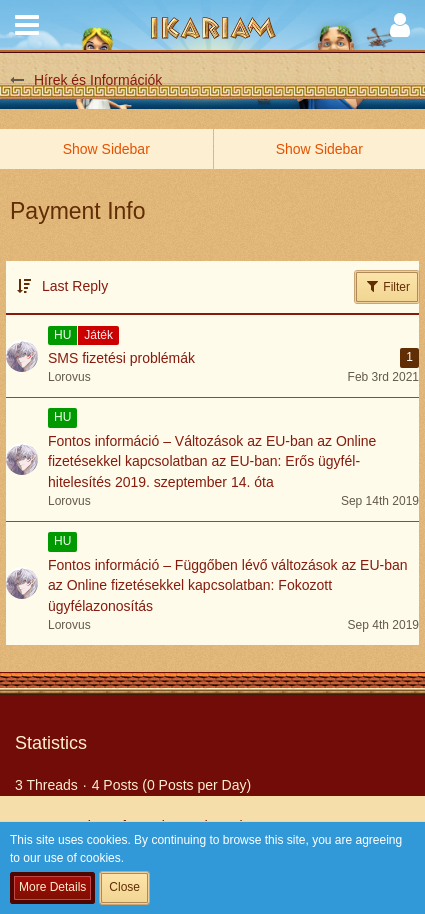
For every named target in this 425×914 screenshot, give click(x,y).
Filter (387, 286)
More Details (52, 887)
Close (124, 887)
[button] (27, 25)
